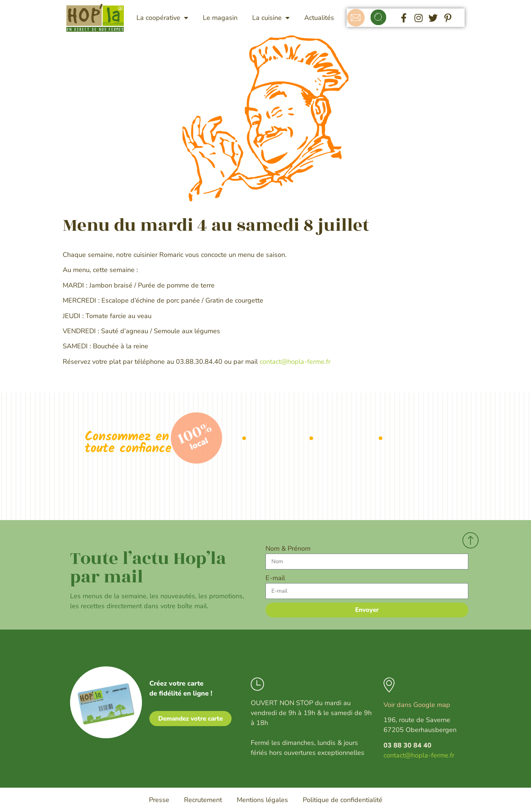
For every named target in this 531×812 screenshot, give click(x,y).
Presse (159, 800)
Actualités (319, 18)
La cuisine (271, 18)
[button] (379, 18)
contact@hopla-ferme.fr (295, 362)
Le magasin (220, 18)
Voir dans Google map (417, 705)
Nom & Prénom (288, 548)
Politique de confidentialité (343, 800)
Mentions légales (262, 800)
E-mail (275, 578)
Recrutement (203, 800)
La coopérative (162, 18)
